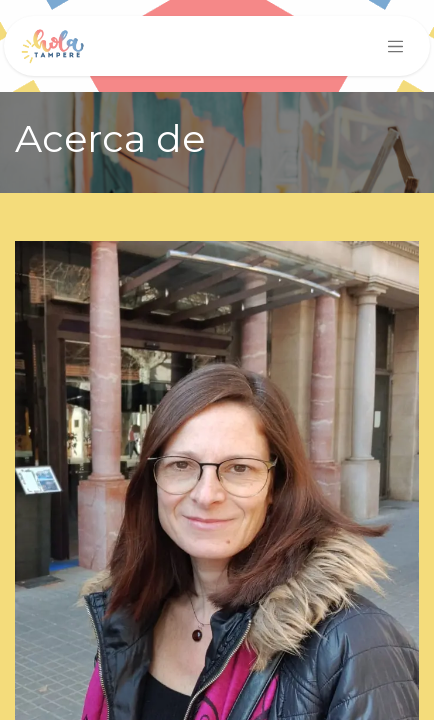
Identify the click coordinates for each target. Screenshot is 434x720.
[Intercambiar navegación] (396, 46)
